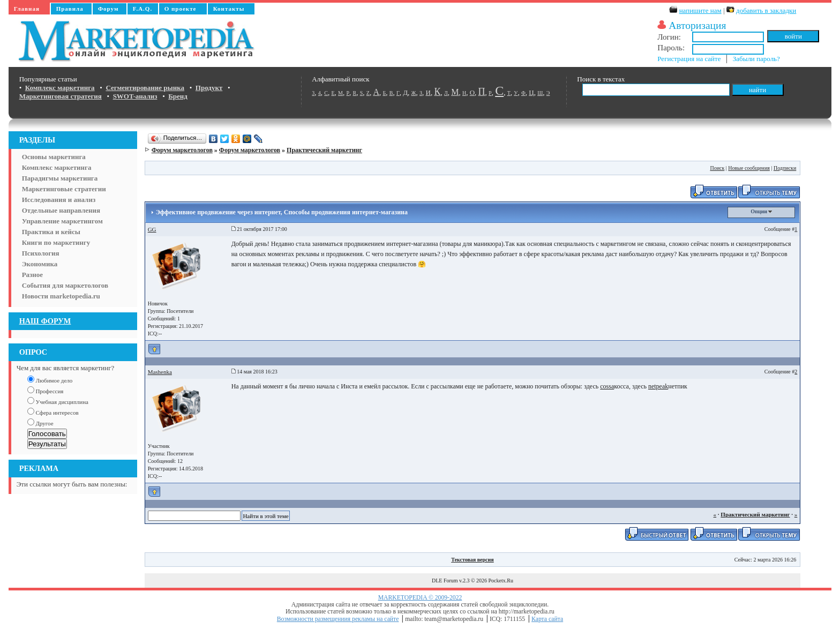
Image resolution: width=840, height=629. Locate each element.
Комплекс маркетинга (57, 167)
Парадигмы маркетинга (60, 178)
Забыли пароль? (756, 59)
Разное (32, 275)
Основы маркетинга (54, 157)
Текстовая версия (472, 560)
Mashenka (160, 372)
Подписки (785, 168)
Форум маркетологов (182, 150)
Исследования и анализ (59, 200)
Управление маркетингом (62, 221)
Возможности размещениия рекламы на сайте (338, 619)
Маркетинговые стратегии (64, 189)
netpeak (658, 386)
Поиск (717, 168)
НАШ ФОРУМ (45, 321)
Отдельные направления (61, 210)
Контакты (229, 9)
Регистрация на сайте (689, 59)
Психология (41, 253)
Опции (761, 211)
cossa (607, 386)
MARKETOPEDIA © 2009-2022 (420, 598)
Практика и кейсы (51, 232)
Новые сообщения (749, 168)
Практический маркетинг (324, 150)
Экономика (40, 264)
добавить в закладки (766, 10)
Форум (108, 9)
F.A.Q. (142, 9)
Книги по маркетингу (56, 242)
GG (152, 229)
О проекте (181, 9)
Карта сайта (547, 619)
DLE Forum (445, 581)
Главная (27, 9)
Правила (70, 9)
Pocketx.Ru (501, 581)
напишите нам (700, 10)
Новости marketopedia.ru (61, 296)
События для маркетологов (65, 285)
